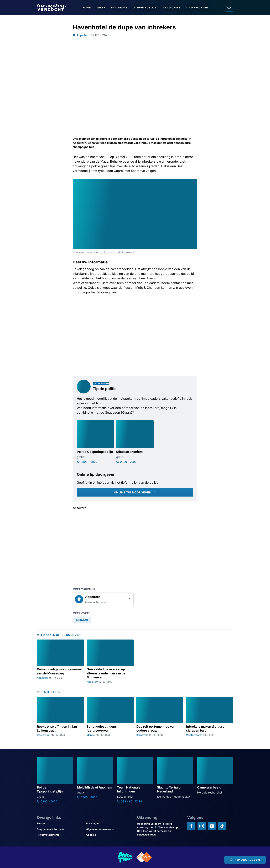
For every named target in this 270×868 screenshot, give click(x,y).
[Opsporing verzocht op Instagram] (202, 826)
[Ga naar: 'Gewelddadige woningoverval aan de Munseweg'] (60, 661)
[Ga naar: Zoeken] (229, 8)
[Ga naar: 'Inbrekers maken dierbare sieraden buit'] (210, 717)
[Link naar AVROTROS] (125, 857)
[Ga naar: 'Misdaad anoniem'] (135, 442)
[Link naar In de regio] (110, 823)
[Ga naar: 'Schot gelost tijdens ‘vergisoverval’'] (110, 717)
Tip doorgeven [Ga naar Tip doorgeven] (197, 7)
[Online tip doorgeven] (135, 492)
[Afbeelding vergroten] (194, 182)
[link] (103, 599)
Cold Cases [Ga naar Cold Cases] (172, 7)
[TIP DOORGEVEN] (245, 860)
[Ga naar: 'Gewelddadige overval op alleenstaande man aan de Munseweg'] (110, 661)
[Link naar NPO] (144, 857)
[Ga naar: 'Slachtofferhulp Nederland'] (175, 778)
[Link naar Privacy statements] (60, 835)
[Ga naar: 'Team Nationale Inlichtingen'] (135, 780)
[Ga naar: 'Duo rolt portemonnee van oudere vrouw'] (160, 717)
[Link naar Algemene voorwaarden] (110, 829)
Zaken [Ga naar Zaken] (101, 7)
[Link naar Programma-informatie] (60, 829)
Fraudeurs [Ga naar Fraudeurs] (119, 7)
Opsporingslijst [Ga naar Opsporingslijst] (145, 7)
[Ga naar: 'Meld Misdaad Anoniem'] (95, 778)
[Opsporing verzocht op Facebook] (191, 826)
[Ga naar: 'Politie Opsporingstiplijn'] (95, 442)
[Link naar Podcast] (60, 823)
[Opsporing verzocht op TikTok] (222, 826)
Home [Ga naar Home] (87, 7)
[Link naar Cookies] (110, 835)
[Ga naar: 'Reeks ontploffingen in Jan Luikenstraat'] (60, 717)
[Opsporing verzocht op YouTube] (212, 826)
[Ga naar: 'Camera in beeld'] (215, 776)
